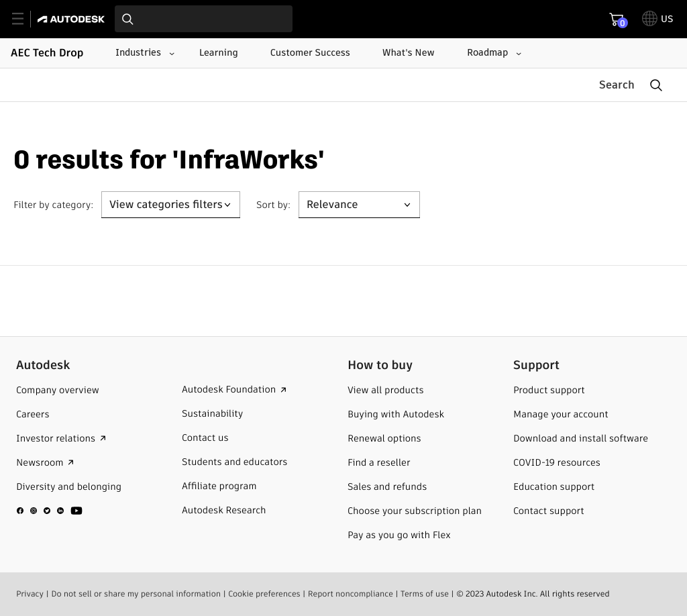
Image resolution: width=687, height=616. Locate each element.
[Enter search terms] (204, 19)
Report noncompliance (351, 594)
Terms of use (425, 594)
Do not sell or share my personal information (136, 594)
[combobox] (204, 19)
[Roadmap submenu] (493, 53)
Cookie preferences (264, 594)
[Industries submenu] (144, 53)
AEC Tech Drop (47, 53)
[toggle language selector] (658, 19)
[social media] (50, 510)
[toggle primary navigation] (25, 19)
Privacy (30, 594)
